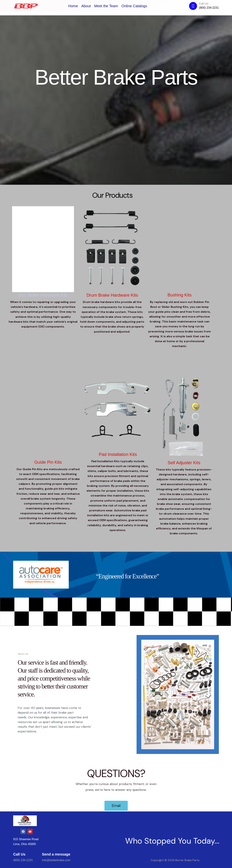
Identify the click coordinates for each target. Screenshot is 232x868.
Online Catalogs (134, 6)
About (86, 6)
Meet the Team (106, 6)
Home (73, 6)
